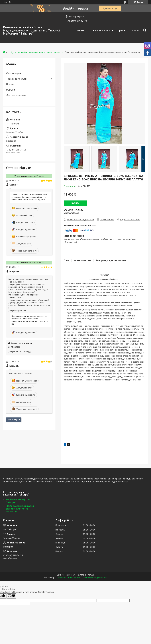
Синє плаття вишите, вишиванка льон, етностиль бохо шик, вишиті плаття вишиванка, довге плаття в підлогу (30, 197)
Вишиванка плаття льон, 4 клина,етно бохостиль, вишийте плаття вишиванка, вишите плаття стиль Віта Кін (30, 320)
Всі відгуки (14, 420)
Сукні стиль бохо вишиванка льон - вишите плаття (37, 52)
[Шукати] (144, 30)
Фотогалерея (14, 73)
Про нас (122, 30)
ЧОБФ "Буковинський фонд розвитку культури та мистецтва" (20, 509)
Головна (80, 30)
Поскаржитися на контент (69, 578)
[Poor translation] (11, 596)
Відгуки (10, 90)
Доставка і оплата (16, 95)
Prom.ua (91, 575)
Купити (75, 203)
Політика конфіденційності (95, 578)
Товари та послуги (100, 30)
